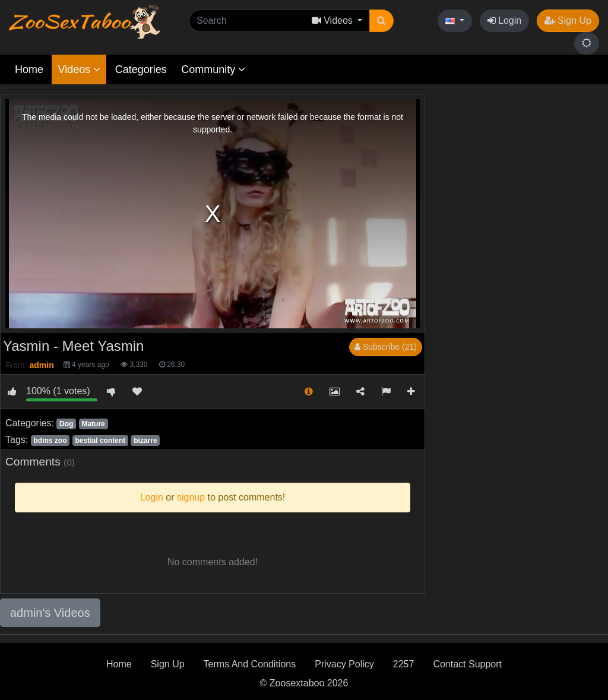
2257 (404, 664)
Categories (141, 69)
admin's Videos (50, 613)
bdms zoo (50, 441)
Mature (93, 424)
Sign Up (568, 20)
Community (213, 69)
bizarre (145, 441)
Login (505, 20)
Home (29, 69)
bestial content (101, 441)
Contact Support (467, 664)
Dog (66, 424)
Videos (79, 69)
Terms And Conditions (250, 664)
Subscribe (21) (386, 347)
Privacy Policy (344, 664)
